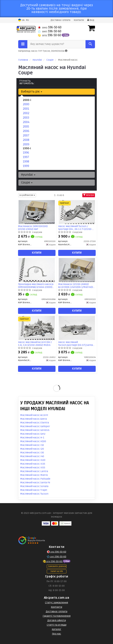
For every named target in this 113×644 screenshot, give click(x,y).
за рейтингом (27, 195)
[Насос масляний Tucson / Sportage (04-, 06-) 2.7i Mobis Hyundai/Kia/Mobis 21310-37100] (77, 212)
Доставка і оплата (60, 20)
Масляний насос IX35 (33, 464)
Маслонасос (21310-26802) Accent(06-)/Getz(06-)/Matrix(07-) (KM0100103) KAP (77, 286)
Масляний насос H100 (33, 441)
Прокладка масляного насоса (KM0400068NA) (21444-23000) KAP (36, 286)
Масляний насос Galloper (35, 426)
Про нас (56, 634)
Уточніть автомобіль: (27, 82)
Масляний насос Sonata (34, 486)
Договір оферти (57, 620)
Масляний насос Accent (34, 415)
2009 (26, 144)
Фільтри (89, 195)
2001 (26, 109)
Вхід (91, 20)
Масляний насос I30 (32, 453)
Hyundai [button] (28, 175)
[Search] (90, 44)
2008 (26, 140)
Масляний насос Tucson (34, 494)
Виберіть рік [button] (32, 92)
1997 (26, 157)
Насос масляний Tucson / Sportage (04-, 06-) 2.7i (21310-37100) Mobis (75, 228)
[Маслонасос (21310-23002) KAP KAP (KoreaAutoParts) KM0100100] (37, 212)
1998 (26, 161)
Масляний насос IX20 (33, 460)
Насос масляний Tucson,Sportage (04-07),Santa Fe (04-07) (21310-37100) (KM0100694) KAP (76, 344)
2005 (26, 127)
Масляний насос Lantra (34, 471)
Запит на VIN (57, 571)
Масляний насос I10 (32, 445)
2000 (26, 104)
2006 (26, 131)
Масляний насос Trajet (34, 490)
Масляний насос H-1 (32, 438)
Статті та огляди (57, 625)
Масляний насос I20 (32, 449)
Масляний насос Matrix (34, 475)
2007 (26, 135)
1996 (26, 153)
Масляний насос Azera (33, 419)
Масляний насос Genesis (35, 430)
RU (27, 20)
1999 (26, 166)
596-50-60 (50, 27)
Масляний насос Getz (33, 434)
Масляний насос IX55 (33, 468)
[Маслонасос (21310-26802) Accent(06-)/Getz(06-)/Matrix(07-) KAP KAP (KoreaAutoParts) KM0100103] (77, 270)
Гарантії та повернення (57, 616)
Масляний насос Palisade (35, 479)
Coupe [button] (27, 183)
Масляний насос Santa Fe (35, 483)
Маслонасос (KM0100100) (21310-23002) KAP (33, 228)
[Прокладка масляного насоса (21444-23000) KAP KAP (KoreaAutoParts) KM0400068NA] (37, 270)
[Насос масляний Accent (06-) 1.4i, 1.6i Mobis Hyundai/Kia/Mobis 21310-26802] (37, 328)
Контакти (79, 20)
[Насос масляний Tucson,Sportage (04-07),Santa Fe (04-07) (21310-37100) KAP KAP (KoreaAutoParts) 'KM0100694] (77, 328)
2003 (26, 118)
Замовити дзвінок (57, 566)
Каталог (56, 629)
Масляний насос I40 (32, 456)
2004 (26, 122)
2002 (26, 113)
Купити (37, 253)
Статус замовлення (56, 603)
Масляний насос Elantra (35, 423)
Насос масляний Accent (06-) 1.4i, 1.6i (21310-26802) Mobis (35, 344)
